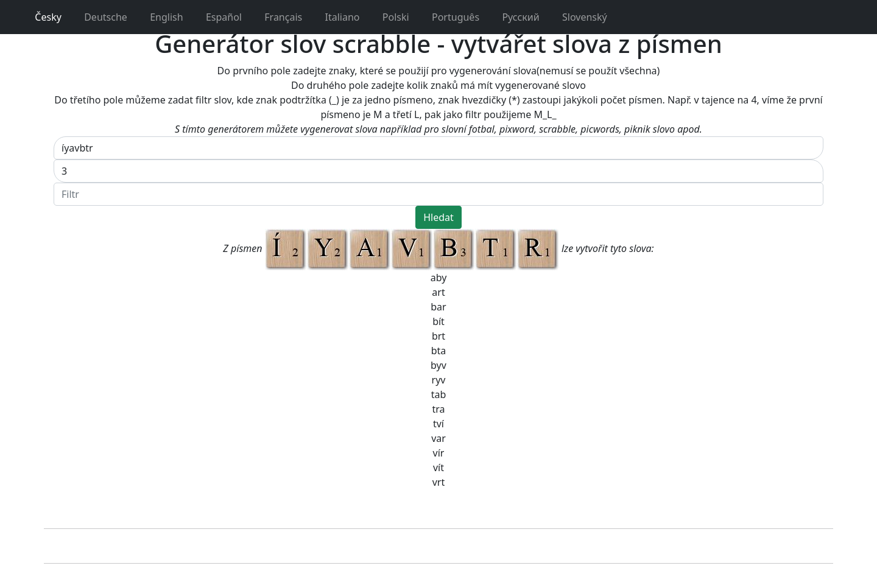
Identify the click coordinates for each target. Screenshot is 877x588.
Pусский (514, 17)
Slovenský (578, 17)
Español (217, 17)
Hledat (438, 217)
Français (277, 17)
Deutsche (99, 17)
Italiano (336, 17)
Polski (389, 17)
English (160, 17)
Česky (42, 17)
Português (449, 17)
